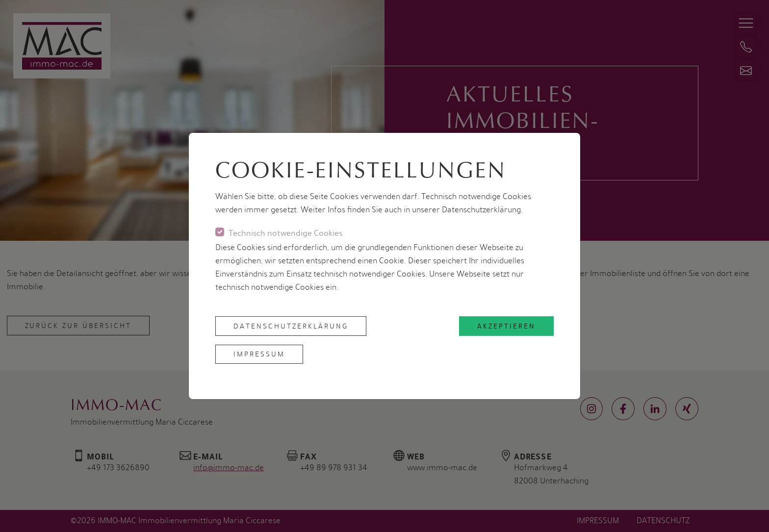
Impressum (259, 354)
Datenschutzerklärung (291, 326)
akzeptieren (506, 326)
